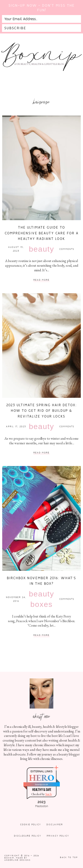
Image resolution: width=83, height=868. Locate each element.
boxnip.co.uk (41, 784)
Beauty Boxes (41, 599)
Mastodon (42, 806)
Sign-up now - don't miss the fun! (41, 8)
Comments (67, 249)
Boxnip (9, 858)
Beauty (41, 249)
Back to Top (69, 857)
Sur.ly (49, 794)
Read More (41, 280)
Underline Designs (17, 860)
